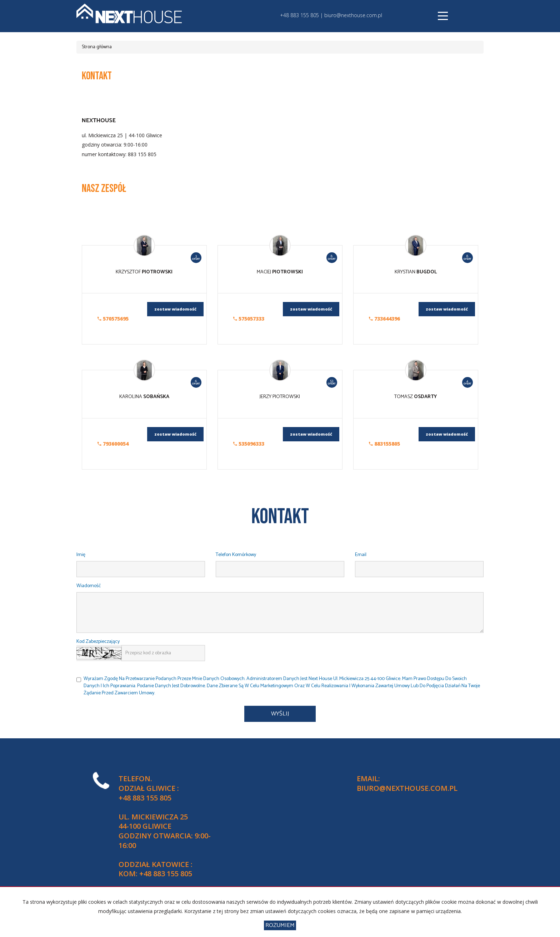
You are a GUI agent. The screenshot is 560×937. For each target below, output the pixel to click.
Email (361, 555)
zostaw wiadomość (175, 309)
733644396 (384, 319)
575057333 (249, 319)
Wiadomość (89, 586)
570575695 (113, 319)
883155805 (384, 444)
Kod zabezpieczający (98, 642)
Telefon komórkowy (236, 555)
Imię (81, 555)
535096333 (249, 444)
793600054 (113, 444)
